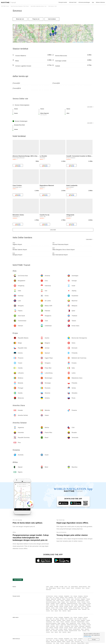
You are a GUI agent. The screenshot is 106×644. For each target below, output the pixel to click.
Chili (51, 609)
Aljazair (56, 611)
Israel (47, 598)
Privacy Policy (88, 637)
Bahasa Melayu (75, 587)
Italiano (73, 588)
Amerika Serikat (76, 608)
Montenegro (82, 605)
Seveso (17, 11)
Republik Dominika (73, 609)
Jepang (57, 598)
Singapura (83, 599)
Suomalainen (78, 588)
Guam (52, 611)
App (93, 2)
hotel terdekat (52, 19)
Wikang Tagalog (52, 588)
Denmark (83, 602)
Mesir (60, 611)
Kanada (61, 608)
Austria (87, 601)
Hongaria (84, 604)
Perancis (58, 604)
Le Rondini (43, 156)
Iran (54, 598)
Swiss (67, 602)
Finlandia (53, 604)
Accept (94, 639)
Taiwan (58, 601)
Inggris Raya (63, 604)
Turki (54, 601)
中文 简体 (61, 587)
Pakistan (68, 599)
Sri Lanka (79, 598)
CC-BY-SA (91, 42)
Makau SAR (54, 599)
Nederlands (48, 590)
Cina (71, 596)
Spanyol (48, 604)
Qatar (73, 599)
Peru (89, 609)
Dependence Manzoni (47, 185)
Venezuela (84, 609)
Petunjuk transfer (63, 2)
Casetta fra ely (45, 215)
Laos (75, 598)
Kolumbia (55, 609)
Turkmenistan (49, 601)
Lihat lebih (90, 107)
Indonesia (86, 596)
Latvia (72, 605)
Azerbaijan (61, 596)
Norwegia (56, 606)
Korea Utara (73, 601)
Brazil (80, 609)
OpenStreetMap (80, 42)
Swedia (79, 606)
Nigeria (69, 611)
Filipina (64, 599)
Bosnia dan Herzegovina (51, 602)
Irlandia (48, 605)
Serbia (75, 606)
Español (68, 588)
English (52, 587)
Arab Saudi (77, 599)
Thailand (88, 599)
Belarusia (48, 608)
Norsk (83, 588)
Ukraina (53, 608)
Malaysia (59, 599)
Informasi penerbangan (84, 2)
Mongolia (48, 599)
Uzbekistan (67, 601)
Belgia (59, 602)
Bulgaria (63, 602)
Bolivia (47, 609)
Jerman (79, 602)
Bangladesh (67, 596)
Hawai (82, 608)
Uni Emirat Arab (49, 596)
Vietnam (62, 601)
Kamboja (62, 598)
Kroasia (89, 604)
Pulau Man (53, 605)
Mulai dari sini (20, 19)
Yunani (80, 604)
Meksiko (66, 608)
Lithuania (61, 605)
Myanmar (85, 598)
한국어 (66, 587)
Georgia (75, 596)
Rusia (57, 608)
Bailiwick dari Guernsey (72, 604)
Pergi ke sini (36, 19)
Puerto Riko (61, 609)
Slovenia (84, 606)
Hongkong (80, 596)
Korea (66, 598)
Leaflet (74, 42)
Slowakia (89, 606)
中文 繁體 (56, 587)
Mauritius (64, 611)
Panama (70, 608)
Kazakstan (71, 598)
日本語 (47, 587)
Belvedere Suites (18, 215)
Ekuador (66, 609)
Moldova (76, 605)
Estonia (88, 602)
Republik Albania (81, 601)
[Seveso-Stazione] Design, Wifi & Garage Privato (29, 156)
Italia (57, 605)
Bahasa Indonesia (83, 587)
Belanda (51, 606)
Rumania (71, 606)
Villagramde (70, 215)
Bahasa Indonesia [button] (100, 2)
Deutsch (63, 588)
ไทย (69, 587)
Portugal (66, 606)
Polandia (61, 606)
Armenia (56, 596)
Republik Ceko (73, 602)
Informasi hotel (73, 2)
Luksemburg (67, 605)
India (51, 598)
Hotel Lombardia (72, 185)
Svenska (88, 588)
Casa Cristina (17, 185)
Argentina (87, 608)
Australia (48, 611)
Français (59, 588)
